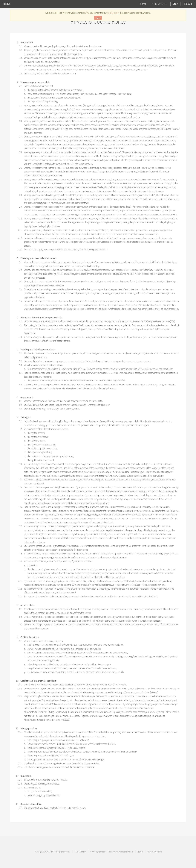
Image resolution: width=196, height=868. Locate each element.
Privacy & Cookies (155, 852)
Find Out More (160, 4)
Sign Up (188, 4)
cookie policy (113, 13)
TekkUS (7, 4)
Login (176, 4)
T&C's (140, 852)
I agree (98, 18)
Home (143, 4)
